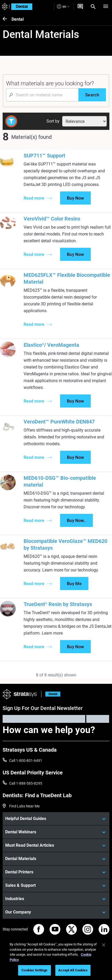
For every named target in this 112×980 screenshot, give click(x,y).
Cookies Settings (34, 970)
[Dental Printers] (56, 872)
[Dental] (7, 19)
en (63, 6)
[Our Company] (56, 912)
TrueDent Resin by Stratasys (58, 604)
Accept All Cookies (73, 970)
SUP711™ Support (44, 156)
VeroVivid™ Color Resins (52, 219)
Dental (18, 19)
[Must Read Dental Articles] (56, 845)
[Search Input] (42, 95)
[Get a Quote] (80, 7)
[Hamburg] (106, 7)
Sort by (53, 121)
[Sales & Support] (56, 885)
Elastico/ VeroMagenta (51, 345)
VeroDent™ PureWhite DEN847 (59, 422)
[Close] (104, 945)
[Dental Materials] (56, 859)
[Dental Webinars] (56, 832)
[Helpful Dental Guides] (56, 819)
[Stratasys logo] (4, 7)
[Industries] (56, 899)
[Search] (93, 7)
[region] (56, 958)
